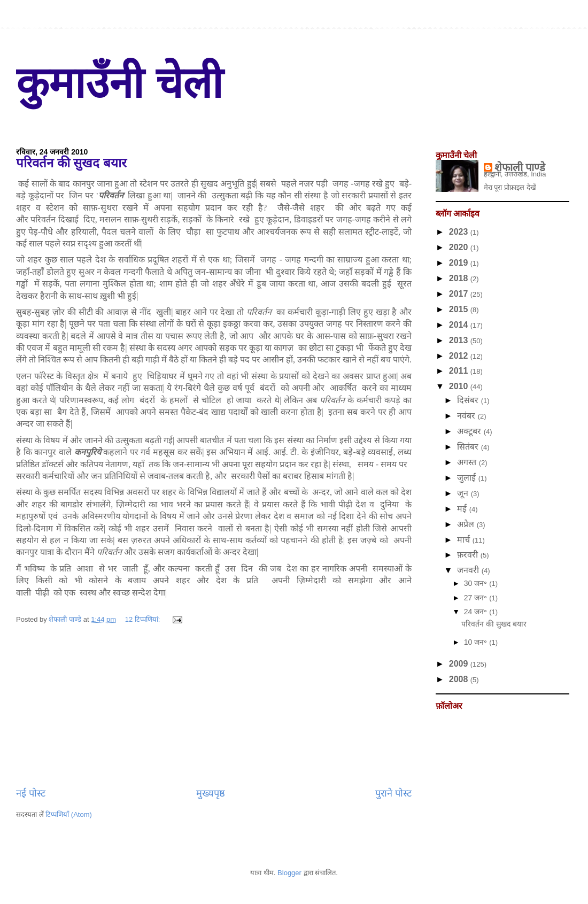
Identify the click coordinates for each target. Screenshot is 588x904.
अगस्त (468, 462)
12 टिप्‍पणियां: (144, 619)
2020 (460, 247)
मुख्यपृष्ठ (211, 793)
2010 (460, 386)
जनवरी (469, 570)
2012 (460, 356)
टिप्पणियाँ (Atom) (69, 814)
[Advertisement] (214, 706)
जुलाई (467, 478)
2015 (460, 309)
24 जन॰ (477, 612)
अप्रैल (467, 524)
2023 (460, 232)
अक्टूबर (470, 431)
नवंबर (467, 416)
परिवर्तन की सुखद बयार (71, 163)
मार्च (465, 540)
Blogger (289, 873)
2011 (460, 371)
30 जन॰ (477, 583)
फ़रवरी (469, 555)
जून (464, 493)
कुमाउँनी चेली (119, 83)
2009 (460, 664)
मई (463, 509)
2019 (460, 263)
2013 (460, 340)
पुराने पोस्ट (393, 793)
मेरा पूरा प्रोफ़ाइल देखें (510, 187)
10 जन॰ (477, 642)
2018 (460, 278)
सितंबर (469, 447)
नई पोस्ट (31, 793)
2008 (460, 679)
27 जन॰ (477, 598)
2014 (460, 325)
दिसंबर (469, 400)
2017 (460, 294)
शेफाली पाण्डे (520, 167)
